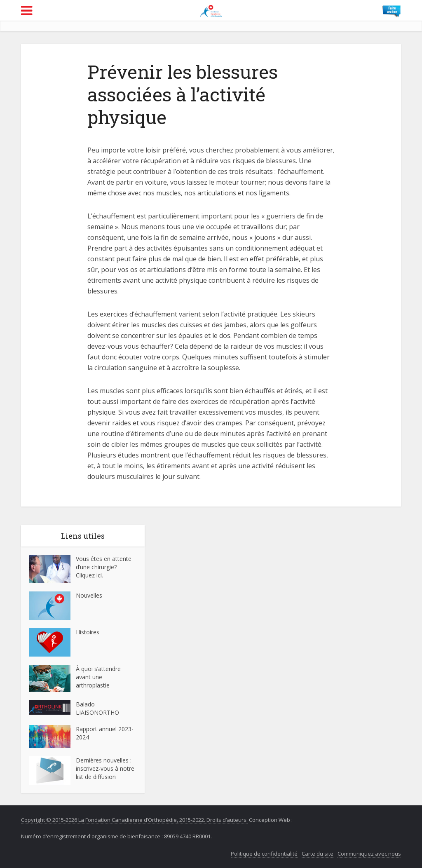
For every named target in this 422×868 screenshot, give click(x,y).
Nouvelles (89, 595)
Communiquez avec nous (369, 854)
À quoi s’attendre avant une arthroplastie (98, 677)
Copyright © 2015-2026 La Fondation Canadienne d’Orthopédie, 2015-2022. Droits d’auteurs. (134, 820)
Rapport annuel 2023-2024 (105, 733)
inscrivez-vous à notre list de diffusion (105, 773)
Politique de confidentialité (264, 854)
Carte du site (318, 854)
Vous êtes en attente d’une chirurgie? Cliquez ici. (104, 567)
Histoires (88, 632)
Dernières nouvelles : (104, 760)
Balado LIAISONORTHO (97, 708)
